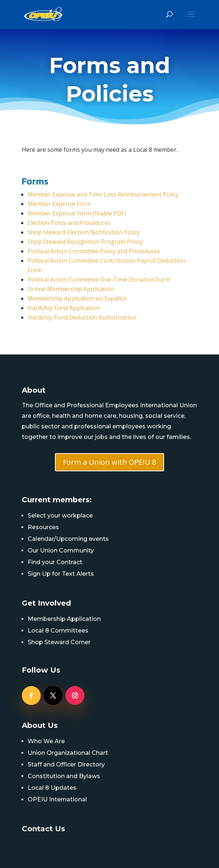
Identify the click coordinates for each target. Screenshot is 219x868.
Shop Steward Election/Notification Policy (84, 232)
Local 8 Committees (58, 631)
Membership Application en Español (77, 298)
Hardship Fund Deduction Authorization (82, 317)
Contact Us (43, 829)
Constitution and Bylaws (64, 776)
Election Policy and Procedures (69, 223)
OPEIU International (57, 799)
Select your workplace (60, 516)
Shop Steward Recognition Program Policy (85, 242)
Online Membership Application (71, 289)
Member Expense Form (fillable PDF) (77, 213)
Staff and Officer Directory (66, 764)
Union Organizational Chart (68, 753)
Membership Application (64, 619)
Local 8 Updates (52, 788)
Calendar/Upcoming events (68, 539)
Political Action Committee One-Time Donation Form (99, 280)
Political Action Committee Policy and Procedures (94, 251)
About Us (40, 725)
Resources (43, 527)
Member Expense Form (59, 204)
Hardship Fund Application (64, 308)
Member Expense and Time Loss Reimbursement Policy (103, 194)
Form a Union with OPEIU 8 (109, 462)
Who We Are (46, 741)
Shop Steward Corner (59, 642)
